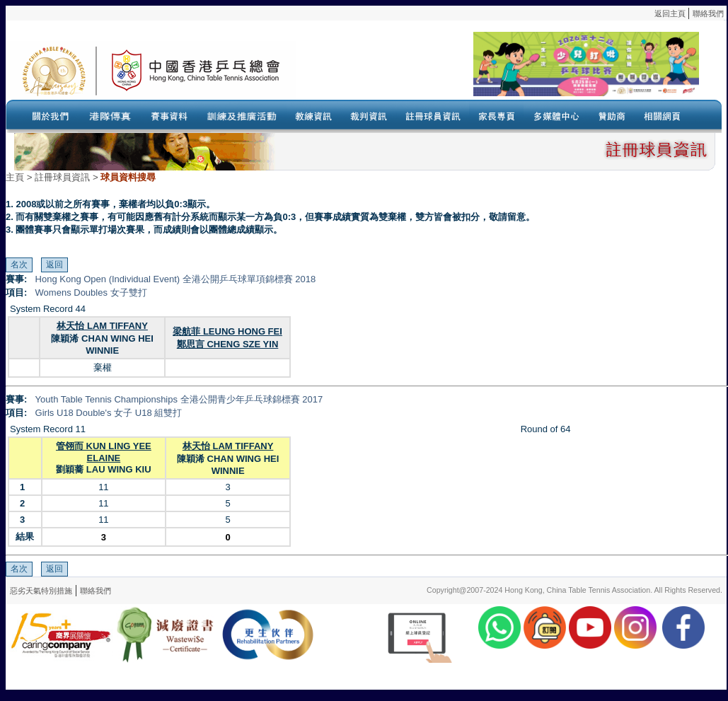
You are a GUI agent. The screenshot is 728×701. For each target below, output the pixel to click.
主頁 (15, 177)
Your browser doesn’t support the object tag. (497, 70)
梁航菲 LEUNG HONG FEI (227, 331)
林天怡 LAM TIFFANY (102, 326)
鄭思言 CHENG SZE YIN (228, 344)
